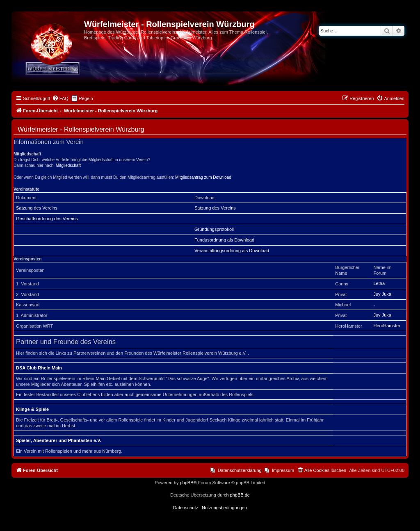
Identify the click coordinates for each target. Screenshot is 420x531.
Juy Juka (382, 294)
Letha (379, 283)
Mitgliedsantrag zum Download (203, 177)
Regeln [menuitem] (86, 98)
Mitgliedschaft (68, 165)
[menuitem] (60, 98)
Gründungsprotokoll (214, 229)
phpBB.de (240, 495)
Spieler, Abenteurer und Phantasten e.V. (59, 440)
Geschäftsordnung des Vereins (47, 219)
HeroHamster (387, 326)
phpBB (186, 483)
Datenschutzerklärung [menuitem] (240, 470)
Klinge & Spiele (32, 409)
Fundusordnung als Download (224, 240)
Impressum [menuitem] (283, 470)
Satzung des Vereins (37, 208)
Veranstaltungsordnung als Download (232, 251)
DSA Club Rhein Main (39, 368)
